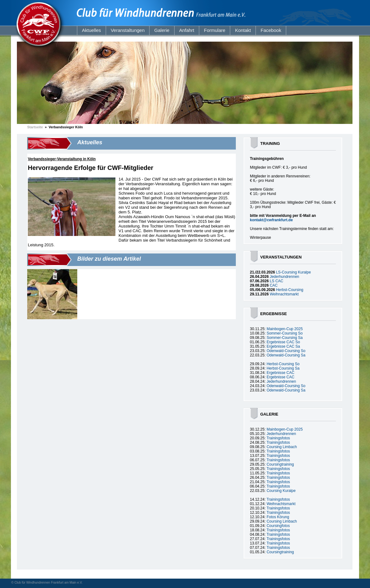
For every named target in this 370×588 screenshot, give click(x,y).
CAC (274, 285)
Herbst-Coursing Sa (283, 368)
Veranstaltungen (128, 30)
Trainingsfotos (278, 438)
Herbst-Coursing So (283, 364)
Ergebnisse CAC (280, 373)
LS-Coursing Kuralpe (293, 272)
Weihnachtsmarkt (284, 294)
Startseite (35, 127)
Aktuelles (91, 30)
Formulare (215, 30)
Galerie (162, 30)
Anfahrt (187, 30)
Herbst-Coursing (289, 290)
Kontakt (243, 30)
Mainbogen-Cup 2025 (284, 329)
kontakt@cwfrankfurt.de (271, 220)
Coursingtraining (280, 464)
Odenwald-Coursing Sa (286, 355)
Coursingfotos (278, 526)
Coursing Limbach (282, 447)
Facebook (271, 30)
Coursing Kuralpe (281, 491)
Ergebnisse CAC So (283, 342)
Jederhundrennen (284, 277)
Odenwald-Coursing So (286, 351)
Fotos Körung (278, 517)
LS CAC (276, 281)
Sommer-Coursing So (284, 333)
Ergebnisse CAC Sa (283, 346)
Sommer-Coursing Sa (284, 338)
